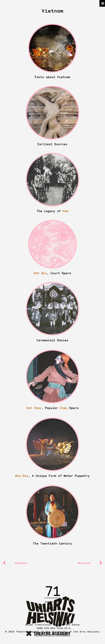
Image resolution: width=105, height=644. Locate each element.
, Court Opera (52, 273)
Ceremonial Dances (52, 340)
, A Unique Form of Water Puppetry (52, 476)
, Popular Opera (52, 408)
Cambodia (21, 563)
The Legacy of (52, 211)
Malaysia (84, 563)
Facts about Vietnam (52, 77)
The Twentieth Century (52, 544)
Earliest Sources (52, 144)
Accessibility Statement (52, 635)
